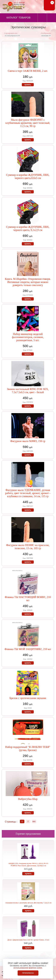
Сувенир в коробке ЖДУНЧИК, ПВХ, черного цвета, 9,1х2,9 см (28, 228)
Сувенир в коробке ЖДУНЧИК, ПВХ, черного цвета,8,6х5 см (28, 176)
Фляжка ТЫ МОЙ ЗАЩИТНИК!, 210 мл (28, 649)
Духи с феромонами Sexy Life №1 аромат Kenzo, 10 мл (28, 940)
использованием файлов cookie (28, 968)
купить (28, 85)
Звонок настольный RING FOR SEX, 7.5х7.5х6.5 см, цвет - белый (28, 391)
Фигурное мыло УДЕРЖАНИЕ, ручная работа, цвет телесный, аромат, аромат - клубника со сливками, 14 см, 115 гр (28, 493)
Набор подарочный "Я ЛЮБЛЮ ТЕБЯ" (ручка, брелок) (28, 749)
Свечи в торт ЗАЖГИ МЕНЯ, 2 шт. (28, 71)
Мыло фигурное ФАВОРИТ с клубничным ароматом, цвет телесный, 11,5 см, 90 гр (28, 123)
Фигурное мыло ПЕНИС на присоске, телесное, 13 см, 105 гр (28, 547)
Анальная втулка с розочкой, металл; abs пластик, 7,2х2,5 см (28, 903)
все (34, 821)
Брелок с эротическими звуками (28, 698)
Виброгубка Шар (28, 799)
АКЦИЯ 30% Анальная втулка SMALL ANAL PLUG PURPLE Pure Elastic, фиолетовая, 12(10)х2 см (28, 865)
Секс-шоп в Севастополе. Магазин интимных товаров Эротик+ (13, 6)
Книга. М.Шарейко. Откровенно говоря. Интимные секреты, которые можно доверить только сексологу (28, 282)
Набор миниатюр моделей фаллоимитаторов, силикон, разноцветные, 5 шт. (28, 337)
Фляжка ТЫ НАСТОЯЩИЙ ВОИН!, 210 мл (28, 599)
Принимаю (28, 973)
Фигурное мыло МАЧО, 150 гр (28, 441)
